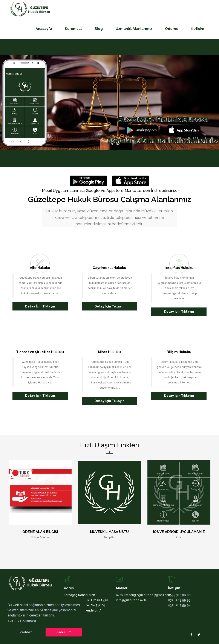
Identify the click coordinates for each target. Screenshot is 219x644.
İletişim (198, 29)
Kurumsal (73, 29)
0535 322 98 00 (179, 595)
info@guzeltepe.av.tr (131, 600)
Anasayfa (44, 29)
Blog (99, 29)
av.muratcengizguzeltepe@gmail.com (139, 595)
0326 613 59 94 (179, 605)
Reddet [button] (26, 632)
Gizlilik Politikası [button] (22, 621)
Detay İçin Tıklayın (40, 306)
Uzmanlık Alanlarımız (134, 29)
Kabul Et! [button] (64, 632)
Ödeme (172, 29)
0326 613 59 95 (179, 600)
